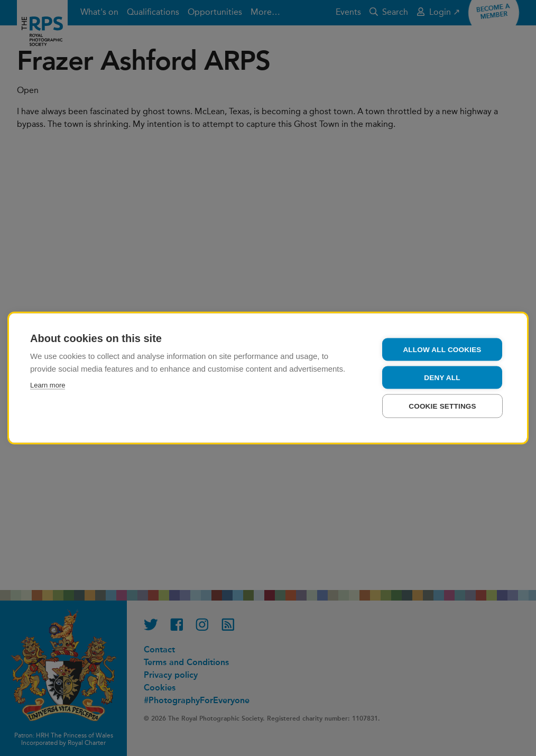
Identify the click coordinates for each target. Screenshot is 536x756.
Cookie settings (442, 406)
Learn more (48, 385)
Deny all (442, 378)
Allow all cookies (442, 350)
